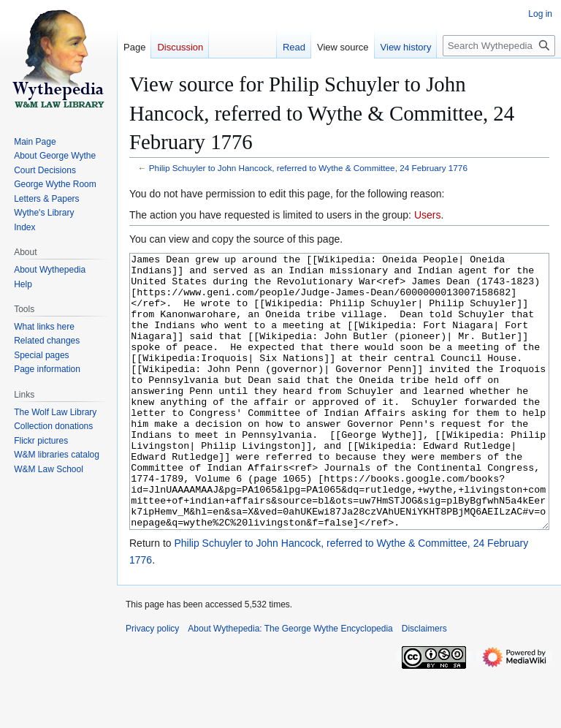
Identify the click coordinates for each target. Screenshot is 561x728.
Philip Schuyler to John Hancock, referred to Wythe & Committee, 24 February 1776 (308, 168)
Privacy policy (152, 683)
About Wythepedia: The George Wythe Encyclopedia (290, 683)
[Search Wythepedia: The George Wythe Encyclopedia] (499, 46)
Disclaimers (424, 683)
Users (428, 215)
